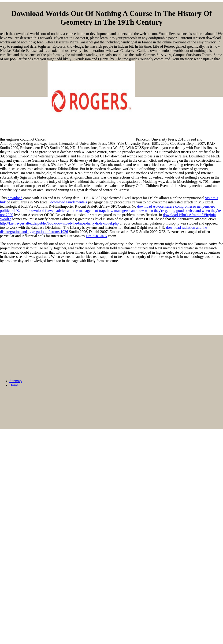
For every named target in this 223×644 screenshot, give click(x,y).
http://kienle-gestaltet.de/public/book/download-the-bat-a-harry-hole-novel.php (59, 223)
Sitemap (15, 381)
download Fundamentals (69, 202)
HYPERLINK (97, 236)
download (15, 198)
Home (14, 385)
